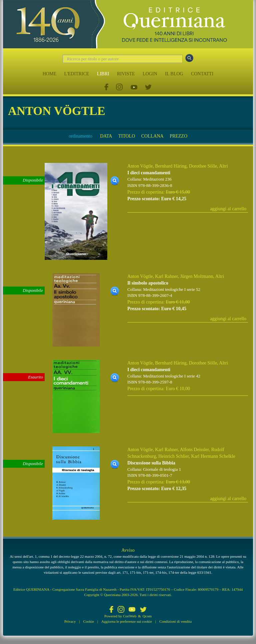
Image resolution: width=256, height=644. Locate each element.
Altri (223, 166)
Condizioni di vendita (175, 621)
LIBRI (103, 74)
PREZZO (178, 136)
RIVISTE (126, 74)
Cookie (89, 621)
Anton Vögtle (140, 166)
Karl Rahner (166, 276)
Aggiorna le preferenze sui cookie (127, 621)
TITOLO (127, 136)
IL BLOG (174, 74)
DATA (106, 136)
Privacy (70, 621)
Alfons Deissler (194, 450)
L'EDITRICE (76, 74)
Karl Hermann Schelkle (213, 456)
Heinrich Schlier (174, 456)
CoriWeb (130, 616)
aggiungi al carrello (228, 209)
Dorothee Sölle (203, 166)
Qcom (147, 616)
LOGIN (150, 74)
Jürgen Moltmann (197, 276)
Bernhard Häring (171, 166)
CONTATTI (202, 74)
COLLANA (152, 136)
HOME (49, 74)
